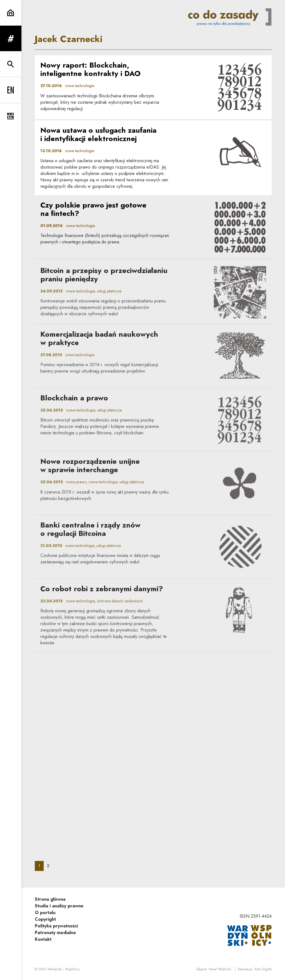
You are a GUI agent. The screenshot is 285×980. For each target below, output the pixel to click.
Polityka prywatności (56, 926)
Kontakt (43, 939)
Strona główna (50, 899)
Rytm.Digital (263, 969)
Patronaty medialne (55, 933)
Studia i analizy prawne (59, 906)
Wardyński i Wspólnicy (63, 969)
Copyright (45, 919)
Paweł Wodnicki (220, 969)
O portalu (45, 913)
